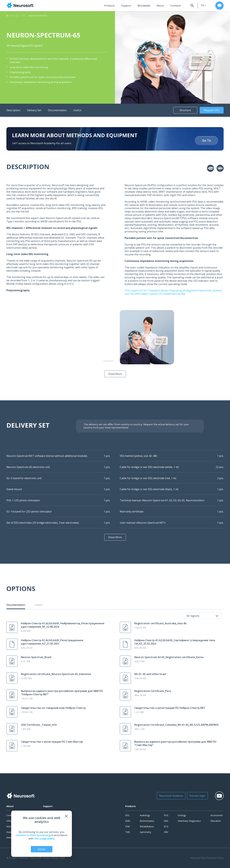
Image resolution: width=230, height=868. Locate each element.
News (9, 837)
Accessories (217, 815)
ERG (166, 821)
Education (216, 821)
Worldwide (144, 6)
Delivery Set (34, 110)
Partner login (197, 796)
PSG (166, 815)
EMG (128, 821)
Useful (77, 110)
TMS (128, 832)
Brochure (185, 110)
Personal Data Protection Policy (207, 858)
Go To (206, 141)
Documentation (57, 110)
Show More (115, 374)
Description (13, 110)
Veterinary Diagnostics (189, 821)
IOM (127, 826)
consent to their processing (33, 835)
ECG (166, 826)
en (203, 5)
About (160, 6)
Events (10, 832)
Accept (42, 849)
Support (126, 6)
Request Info (212, 110)
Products (109, 6)
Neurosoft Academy (171, 796)
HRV (166, 832)
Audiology (145, 815)
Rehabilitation (147, 826)
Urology (182, 815)
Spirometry (145, 832)
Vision (9, 826)
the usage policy (44, 838)
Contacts (176, 6)
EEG (127, 815)
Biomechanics (147, 821)
